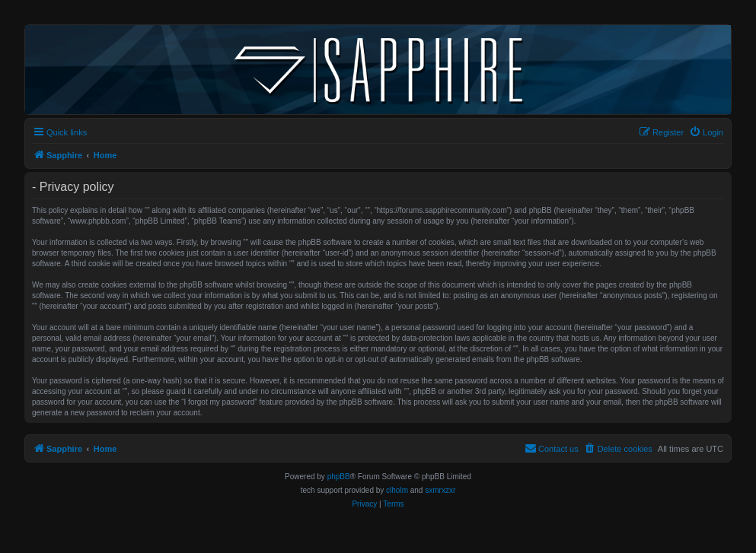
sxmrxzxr (440, 490)
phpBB (339, 477)
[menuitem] (706, 132)
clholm (397, 490)
